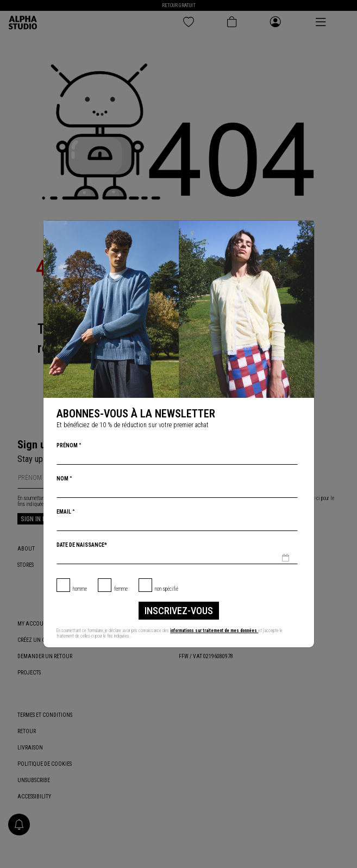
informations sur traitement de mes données (214, 630)
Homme (80, 589)
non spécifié (167, 589)
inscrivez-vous (179, 611)
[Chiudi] (305, 230)
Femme (121, 589)
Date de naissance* (82, 545)
